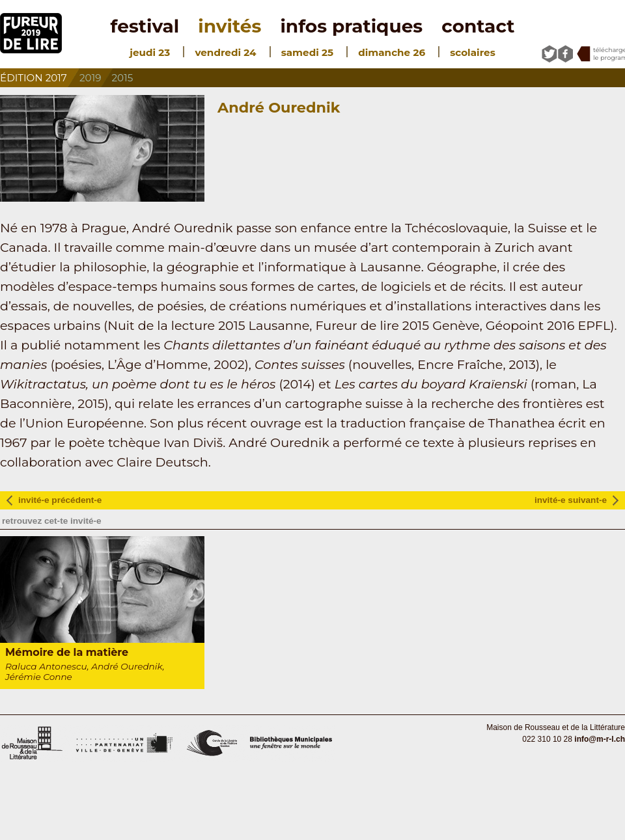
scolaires (472, 52)
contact (478, 26)
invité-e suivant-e (571, 500)
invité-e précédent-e (60, 500)
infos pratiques (351, 26)
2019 (90, 78)
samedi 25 (307, 52)
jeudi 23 (150, 52)
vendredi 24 (225, 52)
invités (229, 26)
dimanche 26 (392, 52)
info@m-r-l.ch (600, 739)
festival (145, 26)
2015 (123, 78)
